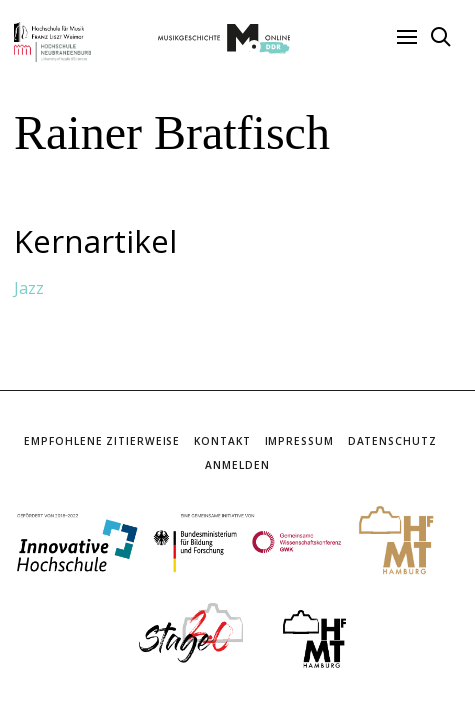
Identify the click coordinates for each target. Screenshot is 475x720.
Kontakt (222, 441)
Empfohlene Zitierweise (102, 441)
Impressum (299, 441)
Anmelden (237, 465)
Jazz (29, 288)
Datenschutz (392, 441)
